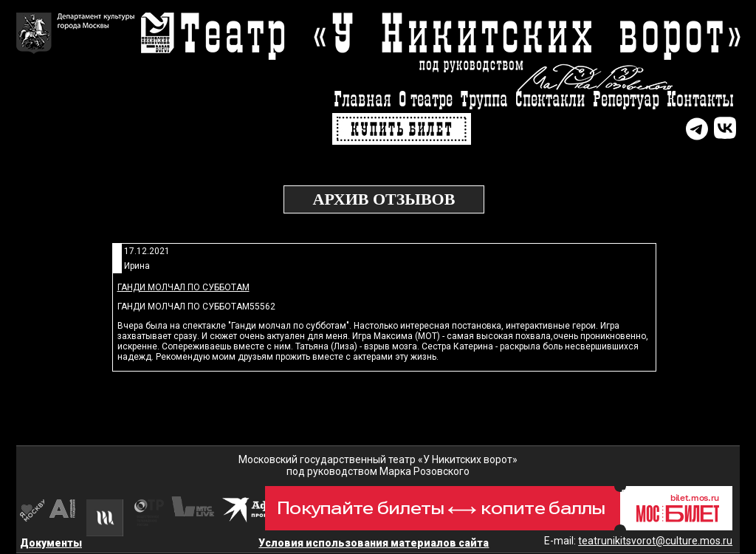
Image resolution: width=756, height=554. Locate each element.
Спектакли (550, 100)
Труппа (484, 100)
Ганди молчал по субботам (183, 287)
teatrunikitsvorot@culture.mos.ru (655, 541)
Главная (362, 100)
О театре (426, 100)
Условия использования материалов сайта (374, 543)
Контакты (700, 100)
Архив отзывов (384, 199)
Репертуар (626, 100)
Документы (51, 543)
